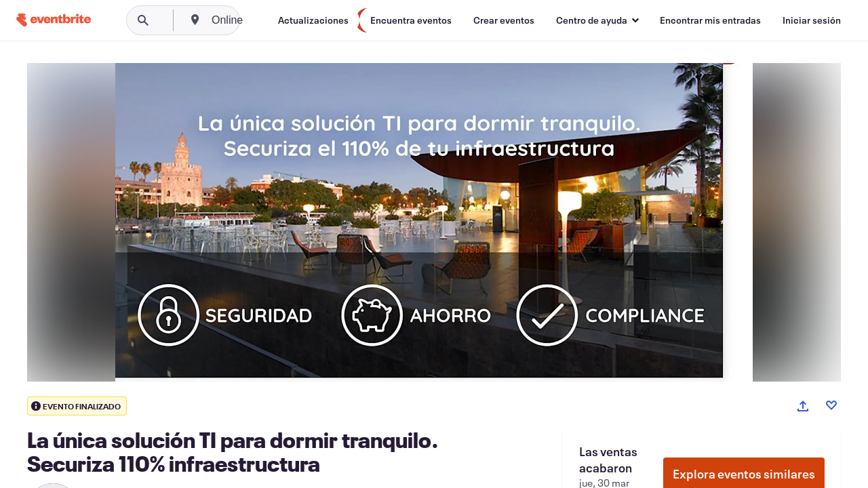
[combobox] (279, 20)
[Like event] (831, 405)
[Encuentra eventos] (411, 20)
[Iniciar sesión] (812, 20)
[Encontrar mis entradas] (710, 20)
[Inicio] (54, 20)
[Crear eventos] (504, 20)
